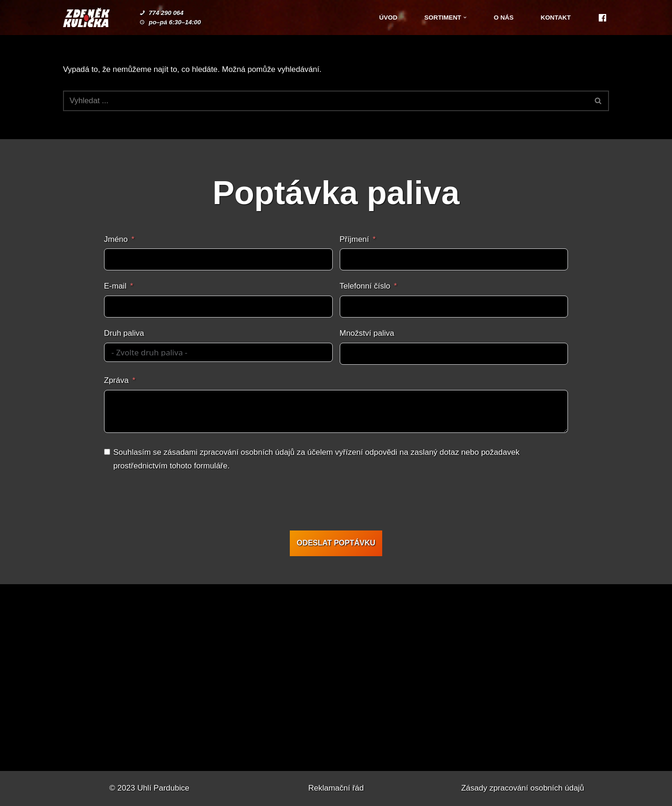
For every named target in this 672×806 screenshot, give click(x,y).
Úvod (387, 18)
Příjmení (354, 239)
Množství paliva (367, 334)
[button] (465, 18)
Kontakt (556, 18)
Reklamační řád (336, 788)
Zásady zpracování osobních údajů (523, 788)
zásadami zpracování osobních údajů (229, 452)
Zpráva (116, 381)
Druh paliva (124, 334)
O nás (503, 18)
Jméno (116, 239)
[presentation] (335, 503)
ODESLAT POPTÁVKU (336, 543)
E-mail (115, 286)
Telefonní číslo (365, 286)
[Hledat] (325, 101)
